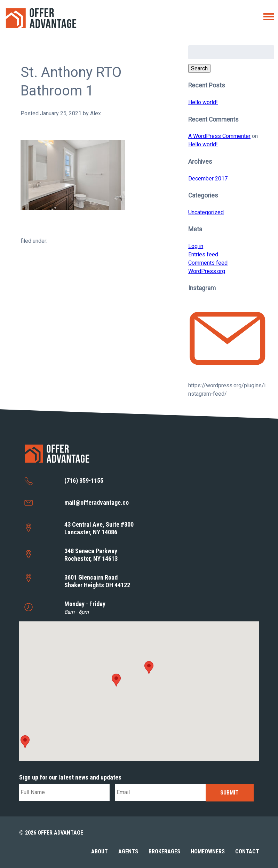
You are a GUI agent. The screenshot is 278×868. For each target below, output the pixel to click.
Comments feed (208, 263)
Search (199, 68)
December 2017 (208, 179)
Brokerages (164, 851)
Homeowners (208, 851)
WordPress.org (207, 271)
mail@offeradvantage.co (97, 502)
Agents (128, 851)
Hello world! (203, 102)
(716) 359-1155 (84, 480)
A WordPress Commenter (219, 136)
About (100, 851)
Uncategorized (206, 212)
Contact (247, 851)
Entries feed (203, 254)
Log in (196, 246)
